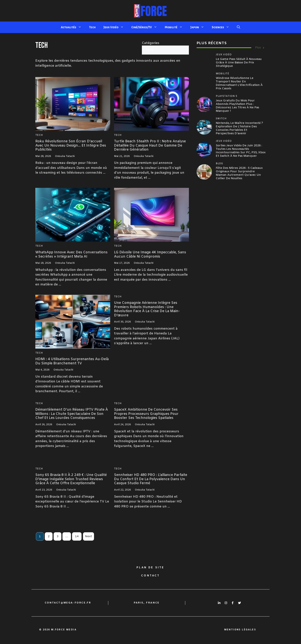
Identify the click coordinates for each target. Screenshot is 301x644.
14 (77, 536)
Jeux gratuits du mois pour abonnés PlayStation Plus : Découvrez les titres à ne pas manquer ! (237, 106)
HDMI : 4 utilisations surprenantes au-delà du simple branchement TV (72, 361)
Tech (92, 27)
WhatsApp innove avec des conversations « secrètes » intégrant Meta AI (71, 254)
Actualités (73, 27)
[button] (239, 27)
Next (88, 536)
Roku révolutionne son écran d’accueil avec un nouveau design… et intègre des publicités (71, 145)
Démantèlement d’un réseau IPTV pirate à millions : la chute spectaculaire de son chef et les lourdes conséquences (72, 414)
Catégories (151, 43)
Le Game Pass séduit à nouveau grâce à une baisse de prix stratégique (239, 63)
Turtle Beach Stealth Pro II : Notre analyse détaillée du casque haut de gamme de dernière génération (150, 145)
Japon (199, 27)
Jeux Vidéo (115, 27)
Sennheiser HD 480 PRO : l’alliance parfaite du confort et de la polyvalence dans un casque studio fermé (151, 479)
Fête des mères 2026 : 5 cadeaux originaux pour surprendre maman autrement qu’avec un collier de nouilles (239, 173)
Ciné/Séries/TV (146, 27)
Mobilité (176, 27)
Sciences (222, 27)
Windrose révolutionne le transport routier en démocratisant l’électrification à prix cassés (239, 83)
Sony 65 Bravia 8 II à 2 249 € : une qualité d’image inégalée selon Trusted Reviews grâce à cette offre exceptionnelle (71, 479)
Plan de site (150, 568)
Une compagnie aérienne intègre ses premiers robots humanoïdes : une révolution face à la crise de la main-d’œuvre (147, 309)
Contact (150, 576)
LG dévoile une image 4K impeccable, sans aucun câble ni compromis (150, 254)
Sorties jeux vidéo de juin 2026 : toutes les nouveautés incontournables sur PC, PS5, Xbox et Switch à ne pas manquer (241, 151)
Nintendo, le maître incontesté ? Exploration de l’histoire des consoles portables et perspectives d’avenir (239, 128)
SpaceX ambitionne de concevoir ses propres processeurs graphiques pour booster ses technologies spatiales (146, 414)
